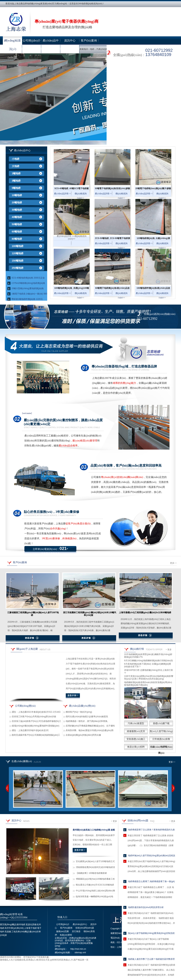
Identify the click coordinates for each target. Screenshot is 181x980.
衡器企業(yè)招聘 (136, 747)
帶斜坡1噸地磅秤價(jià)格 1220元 (27, 299)
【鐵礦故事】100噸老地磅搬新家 (91, 873)
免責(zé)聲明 (66, 935)
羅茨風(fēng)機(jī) (8, 925)
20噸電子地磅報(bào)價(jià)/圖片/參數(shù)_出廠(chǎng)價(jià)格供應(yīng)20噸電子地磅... (153, 189)
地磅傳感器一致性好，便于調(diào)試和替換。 (88, 721)
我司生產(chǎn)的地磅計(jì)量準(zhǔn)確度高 (87, 717)
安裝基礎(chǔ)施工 (136, 739)
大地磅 (16, 166)
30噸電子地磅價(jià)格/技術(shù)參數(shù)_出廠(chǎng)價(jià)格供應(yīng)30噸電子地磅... (112, 189)
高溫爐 (8, 932)
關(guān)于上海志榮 (27, 649)
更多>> (173, 563)
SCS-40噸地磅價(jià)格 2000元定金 (28, 278)
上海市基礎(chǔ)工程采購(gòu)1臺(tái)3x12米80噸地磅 (145, 612)
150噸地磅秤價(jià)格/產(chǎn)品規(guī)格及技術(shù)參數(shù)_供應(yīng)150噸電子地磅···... (153, 289)
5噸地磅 (16, 188)
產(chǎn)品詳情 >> (62, 194)
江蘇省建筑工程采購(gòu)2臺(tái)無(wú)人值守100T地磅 (33, 614)
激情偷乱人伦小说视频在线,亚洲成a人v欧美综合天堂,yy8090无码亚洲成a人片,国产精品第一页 (44, 960)
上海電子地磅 (30, 928)
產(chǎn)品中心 (51, 42)
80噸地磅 (17, 239)
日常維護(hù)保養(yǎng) (161, 742)
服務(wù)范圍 (31, 49)
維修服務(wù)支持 (136, 731)
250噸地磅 (18, 268)
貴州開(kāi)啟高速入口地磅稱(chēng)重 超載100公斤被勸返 (94, 830)
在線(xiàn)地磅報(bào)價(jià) (161, 750)
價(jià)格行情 (137, 649)
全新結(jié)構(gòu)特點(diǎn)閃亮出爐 (83, 735)
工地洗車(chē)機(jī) (20, 932)
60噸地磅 (17, 232)
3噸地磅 (16, 181)
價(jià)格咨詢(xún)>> (81, 196)
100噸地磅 (18, 246)
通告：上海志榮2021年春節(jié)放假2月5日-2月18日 (36, 712)
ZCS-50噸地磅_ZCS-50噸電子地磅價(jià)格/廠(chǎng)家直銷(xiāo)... (112, 239)
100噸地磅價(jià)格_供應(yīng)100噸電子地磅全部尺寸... (72, 289)
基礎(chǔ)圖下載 (161, 723)
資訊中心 (70, 41)
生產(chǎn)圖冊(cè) (22, 761)
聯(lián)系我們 (70, 49)
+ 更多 (169, 650)
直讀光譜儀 (31, 925)
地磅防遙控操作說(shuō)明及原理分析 (146, 907)
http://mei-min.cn (78, 949)
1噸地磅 (16, 173)
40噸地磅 (17, 217)
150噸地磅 (18, 261)
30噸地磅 (17, 210)
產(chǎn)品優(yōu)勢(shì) (82, 706)
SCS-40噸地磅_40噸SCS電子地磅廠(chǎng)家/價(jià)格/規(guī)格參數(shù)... (72, 189)
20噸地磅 (17, 202)
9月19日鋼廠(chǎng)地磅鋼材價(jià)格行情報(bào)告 (149, 661)
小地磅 (16, 159)
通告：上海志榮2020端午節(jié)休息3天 (30, 730)
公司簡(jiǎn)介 (32, 41)
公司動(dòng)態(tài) (25, 706)
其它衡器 (51, 49)
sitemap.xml (80, 953)
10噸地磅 (17, 195)
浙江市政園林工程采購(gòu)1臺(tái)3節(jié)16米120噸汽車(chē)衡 (90, 614)
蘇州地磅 (21, 925)
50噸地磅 (17, 224)
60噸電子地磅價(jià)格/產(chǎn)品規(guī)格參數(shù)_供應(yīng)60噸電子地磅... (112, 289)
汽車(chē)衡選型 (136, 723)
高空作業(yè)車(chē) (14, 928)
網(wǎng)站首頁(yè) (12, 42)
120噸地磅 (18, 253)
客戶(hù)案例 (89, 41)
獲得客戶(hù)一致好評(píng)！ (79, 712)
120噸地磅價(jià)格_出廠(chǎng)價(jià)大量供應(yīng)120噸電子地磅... (153, 239)
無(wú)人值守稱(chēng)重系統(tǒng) (161, 734)
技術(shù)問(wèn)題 (12, 50)
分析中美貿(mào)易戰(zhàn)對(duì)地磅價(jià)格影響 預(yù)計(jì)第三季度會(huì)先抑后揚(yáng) (149, 677)
